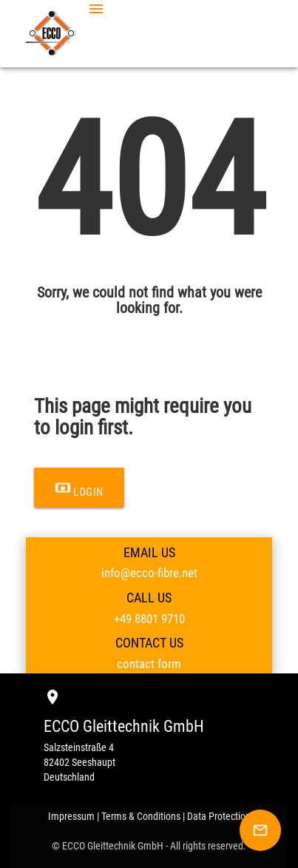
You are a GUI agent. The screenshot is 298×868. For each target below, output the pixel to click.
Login (79, 488)
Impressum (71, 816)
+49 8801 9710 (149, 619)
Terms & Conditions (141, 816)
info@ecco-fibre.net (149, 573)
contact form (149, 664)
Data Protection (219, 816)
